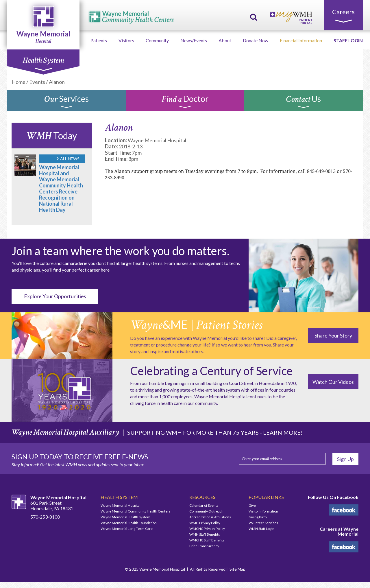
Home (18, 82)
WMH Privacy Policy (205, 523)
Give (252, 505)
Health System (43, 63)
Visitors (126, 40)
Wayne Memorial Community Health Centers (136, 511)
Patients (99, 40)
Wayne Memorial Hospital (121, 505)
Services (66, 102)
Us (304, 102)
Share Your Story (333, 336)
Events (37, 82)
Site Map (237, 569)
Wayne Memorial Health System (125, 517)
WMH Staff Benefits (205, 534)
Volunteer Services (263, 523)
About (225, 40)
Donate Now (256, 40)
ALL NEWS (67, 159)
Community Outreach (206, 511)
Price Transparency (204, 546)
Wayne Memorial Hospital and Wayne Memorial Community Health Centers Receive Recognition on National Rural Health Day (61, 188)
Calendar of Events (204, 505)
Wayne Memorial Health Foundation (129, 523)
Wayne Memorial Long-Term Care (127, 529)
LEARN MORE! (283, 432)
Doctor (185, 102)
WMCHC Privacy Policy (207, 529)
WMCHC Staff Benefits (207, 540)
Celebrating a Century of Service (211, 371)
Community (157, 40)
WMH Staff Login (261, 529)
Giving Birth (258, 517)
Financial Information (301, 40)
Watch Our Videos (333, 382)
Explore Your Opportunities (55, 296)
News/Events (194, 40)
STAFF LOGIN (348, 40)
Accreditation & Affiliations (210, 517)
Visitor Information (263, 511)
